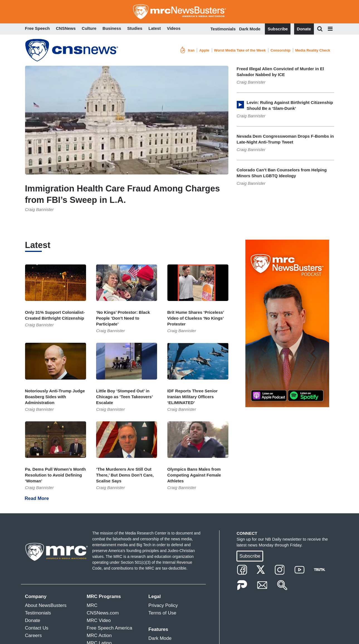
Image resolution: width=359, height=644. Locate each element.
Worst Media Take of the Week (240, 50)
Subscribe (278, 29)
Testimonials (223, 29)
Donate (304, 29)
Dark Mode (250, 29)
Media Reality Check (313, 50)
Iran (191, 50)
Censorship (280, 50)
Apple (204, 50)
